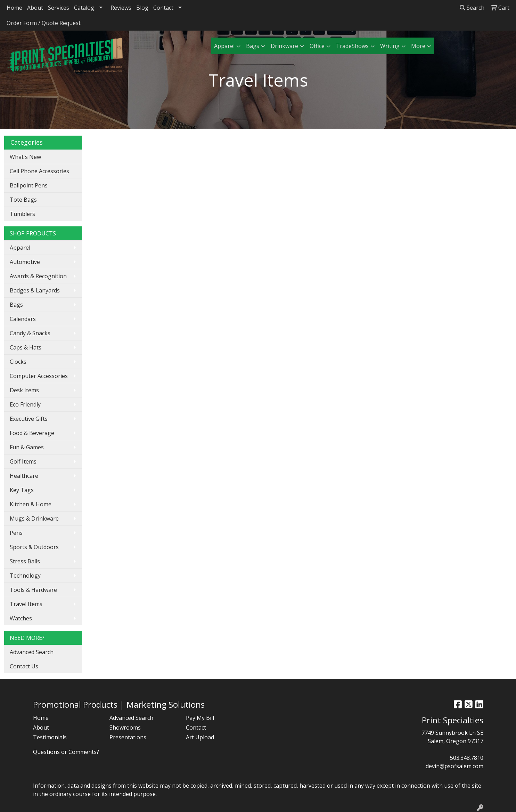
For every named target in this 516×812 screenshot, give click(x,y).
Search (472, 8)
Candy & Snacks (30, 333)
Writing (390, 46)
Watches (21, 618)
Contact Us (24, 666)
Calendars (23, 319)
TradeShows (352, 46)
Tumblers (22, 214)
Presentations (128, 737)
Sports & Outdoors (34, 547)
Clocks (18, 362)
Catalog (84, 8)
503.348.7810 (467, 758)
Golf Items (23, 461)
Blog (142, 8)
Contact (163, 8)
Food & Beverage (32, 433)
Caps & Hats (26, 347)
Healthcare (24, 476)
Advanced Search (32, 652)
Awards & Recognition (38, 276)
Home (14, 8)
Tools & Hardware (33, 590)
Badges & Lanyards (35, 290)
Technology (25, 576)
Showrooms (125, 727)
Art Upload (200, 737)
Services (59, 8)
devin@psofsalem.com (454, 766)
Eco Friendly (25, 404)
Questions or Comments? (66, 752)
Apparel (224, 46)
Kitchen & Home (31, 504)
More (418, 46)
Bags (253, 46)
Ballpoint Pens (29, 185)
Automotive (25, 262)
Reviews (121, 8)
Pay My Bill (200, 718)
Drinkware (284, 46)
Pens (16, 533)
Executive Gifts (29, 419)
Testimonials (50, 737)
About (35, 8)
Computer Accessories (39, 376)
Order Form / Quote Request (44, 23)
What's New (25, 157)
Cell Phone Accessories (39, 171)
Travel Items (26, 604)
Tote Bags (23, 200)
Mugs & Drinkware (34, 518)
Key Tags (22, 490)
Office (317, 46)
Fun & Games (27, 447)
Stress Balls (25, 561)
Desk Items (24, 390)
